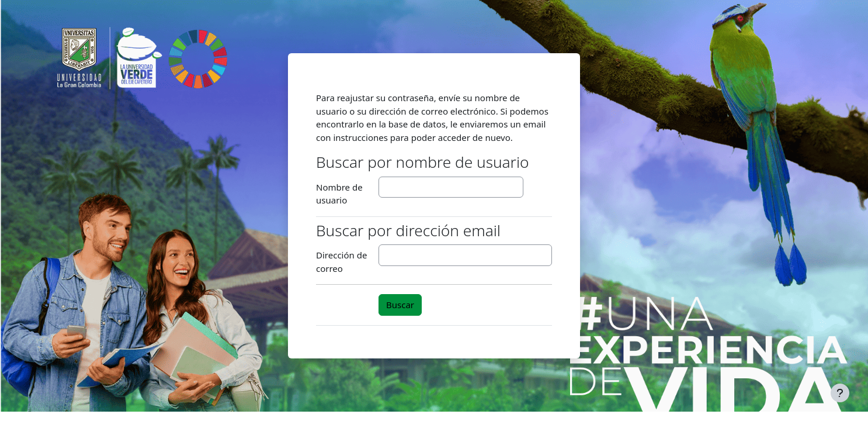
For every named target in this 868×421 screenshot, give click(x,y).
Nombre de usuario (339, 194)
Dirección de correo (341, 262)
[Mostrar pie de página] (840, 393)
